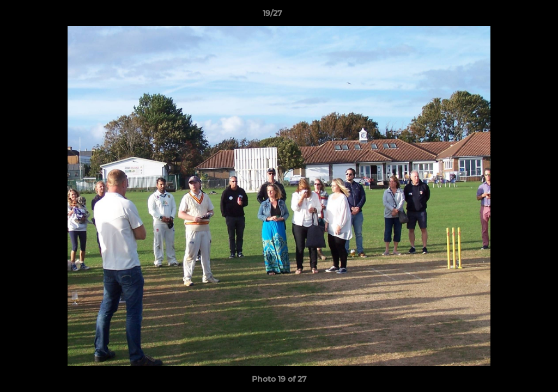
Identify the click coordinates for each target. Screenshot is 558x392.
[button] (512, 16)
